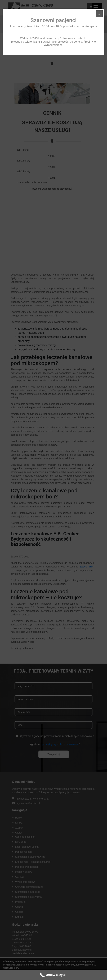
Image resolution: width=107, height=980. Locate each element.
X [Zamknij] (99, 14)
